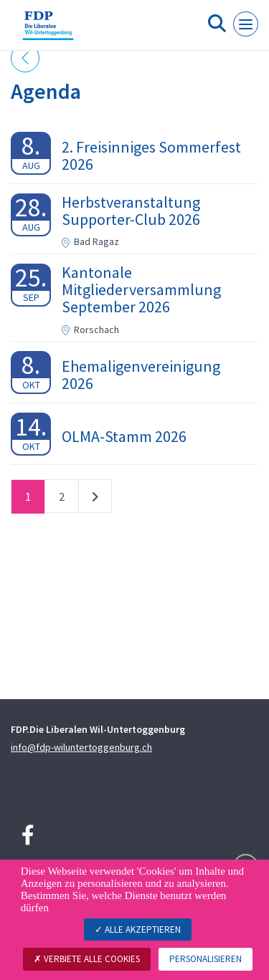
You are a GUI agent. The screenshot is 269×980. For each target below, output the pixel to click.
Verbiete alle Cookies (87, 959)
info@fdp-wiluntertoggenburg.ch (81, 747)
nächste (95, 499)
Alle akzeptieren (138, 929)
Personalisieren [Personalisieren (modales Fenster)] (206, 959)
